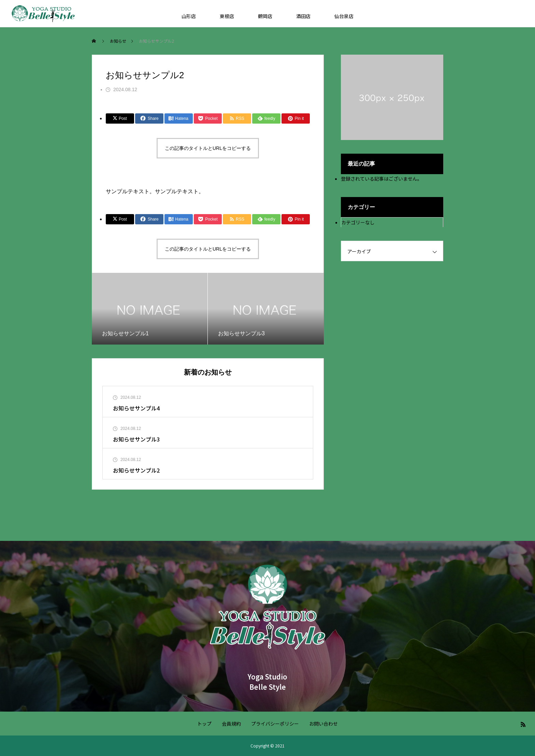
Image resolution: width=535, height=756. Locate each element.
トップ (204, 724)
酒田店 (303, 16)
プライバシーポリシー (275, 724)
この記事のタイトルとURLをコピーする (208, 148)
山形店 (189, 16)
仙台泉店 (344, 16)
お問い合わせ (323, 724)
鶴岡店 (265, 16)
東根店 (227, 16)
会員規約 (231, 724)
